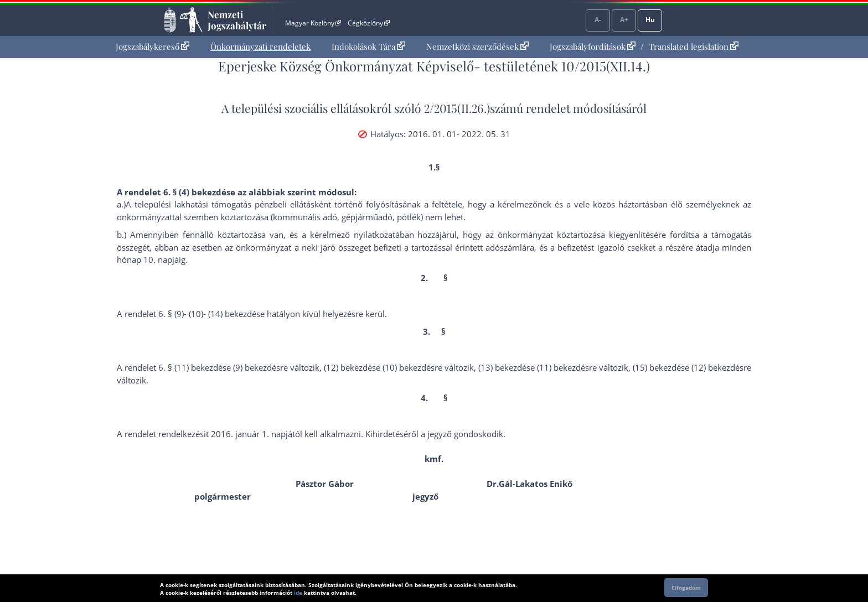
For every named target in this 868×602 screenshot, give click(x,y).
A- (598, 20)
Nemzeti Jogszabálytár (237, 20)
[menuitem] (153, 47)
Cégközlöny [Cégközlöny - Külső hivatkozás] (369, 23)
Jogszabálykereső (153, 46)
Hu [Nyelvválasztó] (650, 20)
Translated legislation (694, 46)
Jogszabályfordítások (593, 46)
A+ (624, 20)
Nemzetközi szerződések (477, 46)
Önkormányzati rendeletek (260, 46)
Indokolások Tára (368, 46)
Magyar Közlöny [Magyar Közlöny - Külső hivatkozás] (313, 23)
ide (298, 593)
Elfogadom (686, 588)
